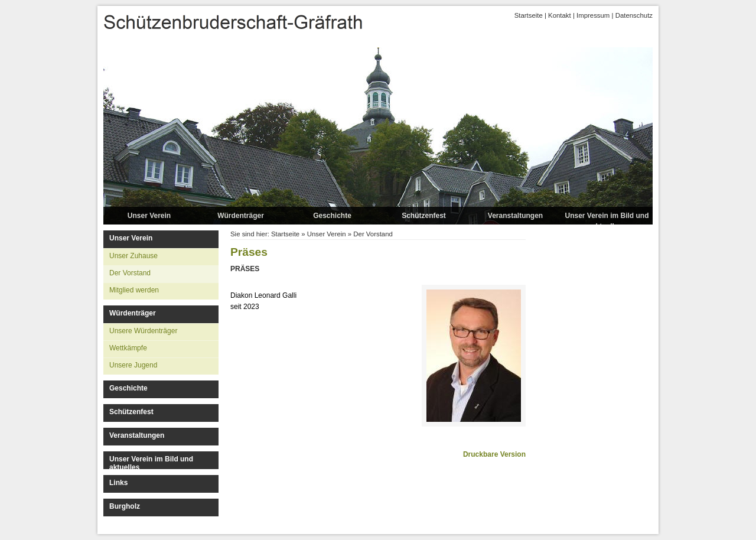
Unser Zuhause (133, 256)
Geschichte (332, 216)
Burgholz (125, 506)
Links (118, 483)
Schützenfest (424, 216)
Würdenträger (241, 216)
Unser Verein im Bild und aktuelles (607, 221)
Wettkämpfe (128, 348)
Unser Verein (149, 216)
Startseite (529, 15)
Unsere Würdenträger (143, 331)
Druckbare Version (494, 454)
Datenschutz (634, 15)
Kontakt (560, 15)
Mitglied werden (134, 290)
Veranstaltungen (515, 216)
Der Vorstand (130, 273)
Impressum (593, 15)
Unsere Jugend (133, 365)
